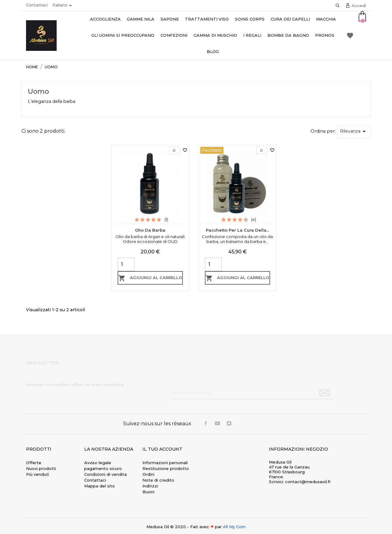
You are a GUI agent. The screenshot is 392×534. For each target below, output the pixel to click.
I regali (252, 35)
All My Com (234, 527)
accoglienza (105, 19)
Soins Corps (250, 19)
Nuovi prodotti (41, 468)
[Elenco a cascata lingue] (63, 6)
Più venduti (38, 474)
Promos (325, 35)
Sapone (170, 19)
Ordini (148, 474)
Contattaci (37, 5)
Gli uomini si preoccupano (123, 35)
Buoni (148, 492)
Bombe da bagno (288, 35)
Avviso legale (98, 463)
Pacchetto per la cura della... (237, 230)
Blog (213, 51)
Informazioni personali (165, 463)
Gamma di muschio (215, 35)
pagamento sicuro (103, 468)
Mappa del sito (100, 486)
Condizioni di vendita (106, 474)
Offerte (34, 463)
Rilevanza (354, 131)
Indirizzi (150, 486)
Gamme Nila (141, 19)
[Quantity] (126, 264)
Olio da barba (150, 230)
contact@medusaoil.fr (308, 482)
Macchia (326, 19)
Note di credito (158, 480)
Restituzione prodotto (166, 468)
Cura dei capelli (290, 19)
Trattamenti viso (207, 19)
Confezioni (174, 35)
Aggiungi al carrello (150, 278)
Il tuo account (162, 449)
